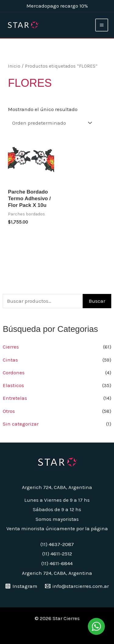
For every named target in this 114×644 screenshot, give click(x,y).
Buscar (97, 301)
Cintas (10, 360)
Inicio (14, 66)
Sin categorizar (21, 424)
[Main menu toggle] (102, 25)
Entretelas (15, 398)
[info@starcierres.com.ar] (77, 586)
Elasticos (13, 385)
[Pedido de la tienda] (51, 123)
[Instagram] (21, 586)
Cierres (11, 347)
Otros (9, 411)
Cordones (14, 373)
